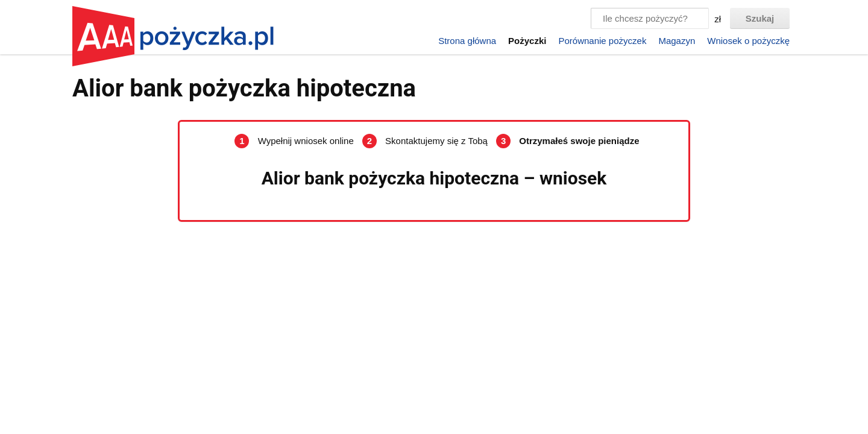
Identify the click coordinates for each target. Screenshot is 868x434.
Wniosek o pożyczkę (748, 41)
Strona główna (467, 41)
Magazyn (677, 41)
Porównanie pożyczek (602, 41)
